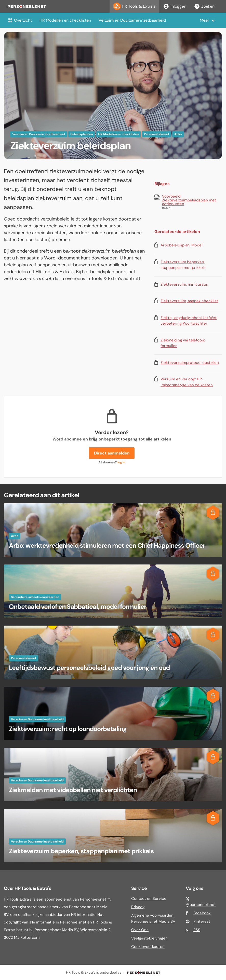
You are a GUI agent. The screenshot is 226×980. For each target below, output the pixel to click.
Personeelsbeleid (156, 134)
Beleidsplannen (82, 134)
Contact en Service (149, 899)
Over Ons (140, 930)
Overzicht (20, 20)
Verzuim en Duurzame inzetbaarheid (132, 20)
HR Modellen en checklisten (65, 20)
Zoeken (204, 6)
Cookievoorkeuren (148, 947)
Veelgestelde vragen (149, 938)
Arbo (178, 134)
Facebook (202, 913)
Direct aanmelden (112, 453)
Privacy (138, 907)
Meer (204, 20)
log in (121, 462)
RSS (197, 930)
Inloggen (175, 6)
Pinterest (202, 921)
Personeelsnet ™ (95, 899)
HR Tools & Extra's (134, 6)
